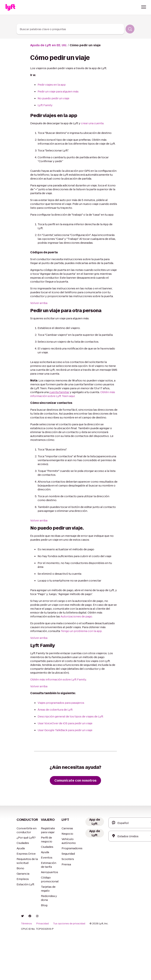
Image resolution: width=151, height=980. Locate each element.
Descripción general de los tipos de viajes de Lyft (70, 716)
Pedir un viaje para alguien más (58, 91)
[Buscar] (130, 29)
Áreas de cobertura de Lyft (55, 710)
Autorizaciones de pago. (77, 616)
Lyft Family (45, 105)
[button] (144, 7)
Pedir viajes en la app (52, 85)
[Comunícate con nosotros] (75, 780)
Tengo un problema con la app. (81, 631)
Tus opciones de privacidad (69, 924)
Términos (26, 924)
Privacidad (42, 924)
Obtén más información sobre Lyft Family (58, 679)
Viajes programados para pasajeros (61, 703)
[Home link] (10, 7)
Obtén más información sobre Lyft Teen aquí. (73, 394)
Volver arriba (39, 303)
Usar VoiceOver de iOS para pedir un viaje (65, 723)
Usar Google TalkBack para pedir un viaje (65, 730)
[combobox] (70, 29)
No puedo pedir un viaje (53, 98)
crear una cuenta (92, 123)
